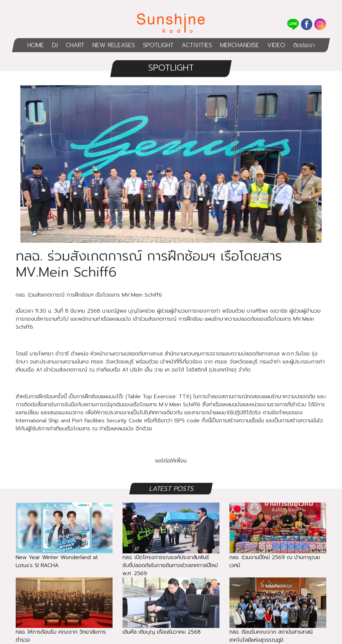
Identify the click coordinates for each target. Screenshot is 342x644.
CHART (75, 45)
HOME (36, 45)
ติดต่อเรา (304, 45)
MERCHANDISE (240, 45)
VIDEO (276, 45)
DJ (55, 45)
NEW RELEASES (114, 45)
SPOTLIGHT (158, 45)
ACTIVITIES (197, 45)
